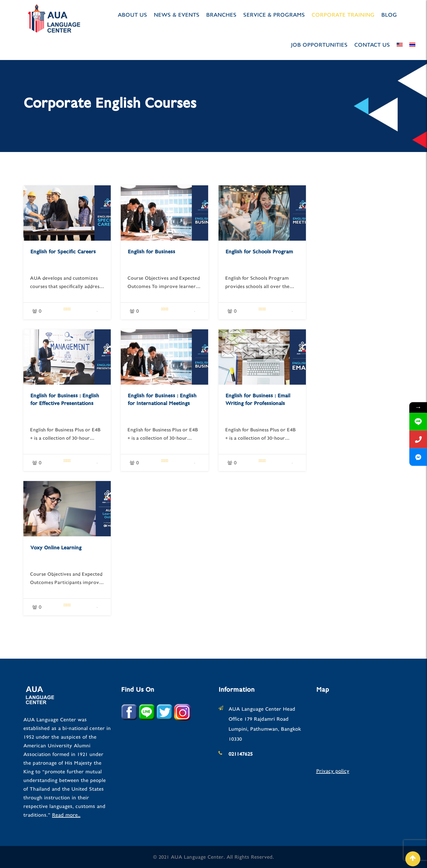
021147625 (241, 754)
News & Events (177, 15)
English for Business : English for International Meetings (162, 399)
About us (132, 15)
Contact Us (372, 45)
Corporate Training (343, 15)
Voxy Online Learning (56, 548)
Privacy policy (333, 771)
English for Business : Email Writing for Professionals (258, 399)
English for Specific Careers (63, 252)
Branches (221, 15)
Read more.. (66, 815)
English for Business (151, 252)
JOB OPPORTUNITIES (319, 45)
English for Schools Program (259, 252)
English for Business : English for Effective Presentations (65, 399)
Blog (389, 15)
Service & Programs (274, 15)
